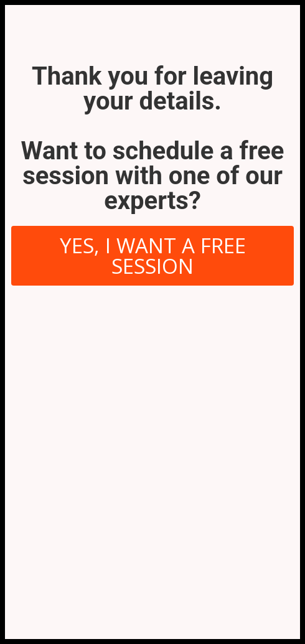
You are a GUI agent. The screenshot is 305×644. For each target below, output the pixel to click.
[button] (152, 256)
